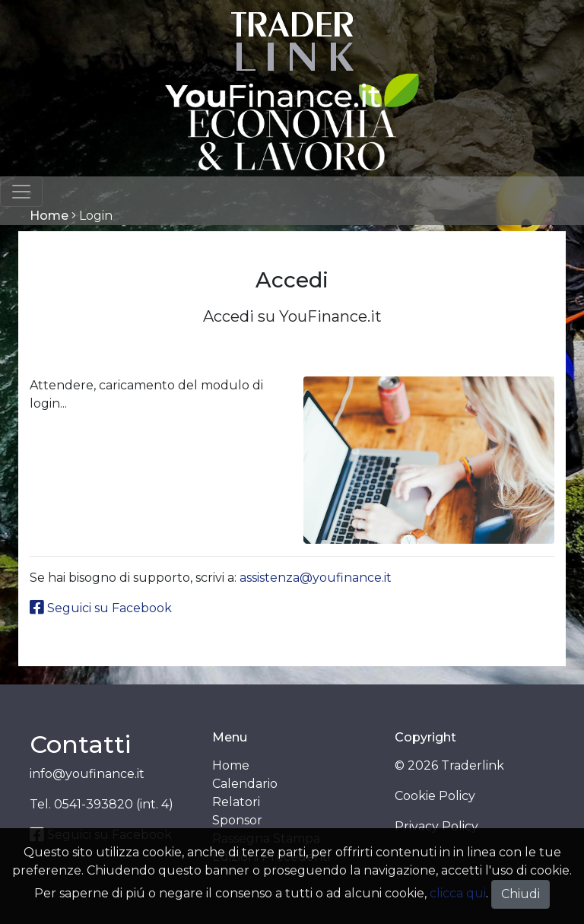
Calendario (245, 784)
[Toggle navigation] (21, 192)
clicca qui (458, 893)
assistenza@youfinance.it (316, 578)
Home (49, 216)
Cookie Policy (435, 796)
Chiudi (521, 894)
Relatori (236, 802)
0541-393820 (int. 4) (114, 804)
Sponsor (237, 820)
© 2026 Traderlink (449, 765)
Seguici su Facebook (101, 608)
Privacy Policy (436, 826)
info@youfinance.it (87, 774)
